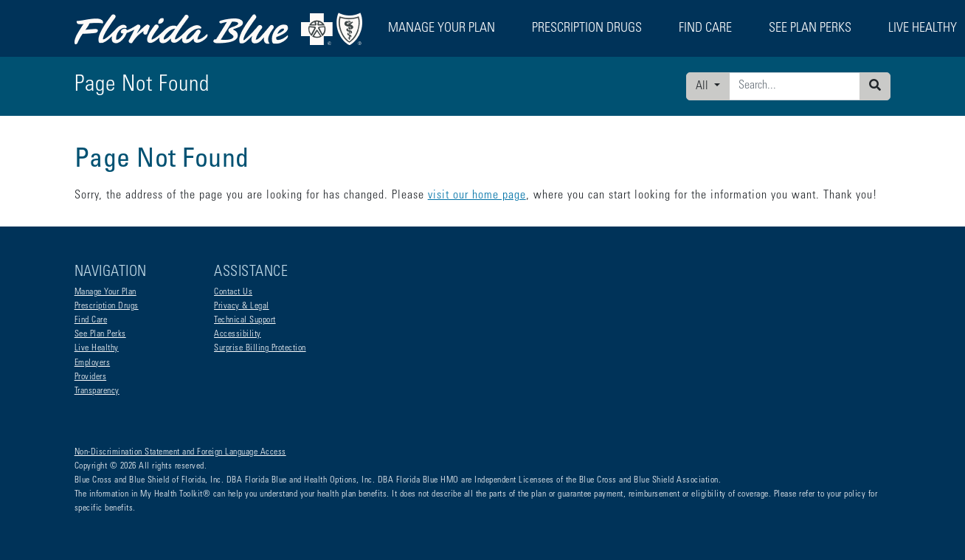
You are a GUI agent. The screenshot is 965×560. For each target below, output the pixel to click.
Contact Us (233, 292)
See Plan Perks (100, 334)
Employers (93, 363)
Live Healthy (97, 348)
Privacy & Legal (242, 306)
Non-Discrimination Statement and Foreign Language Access (180, 452)
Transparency (97, 391)
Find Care (91, 320)
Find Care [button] (705, 29)
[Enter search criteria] (795, 86)
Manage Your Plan (106, 292)
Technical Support (245, 320)
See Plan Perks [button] (810, 29)
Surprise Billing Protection (260, 348)
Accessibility (238, 334)
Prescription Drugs (587, 29)
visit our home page (477, 196)
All (703, 86)
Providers (91, 377)
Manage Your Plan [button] (442, 29)
